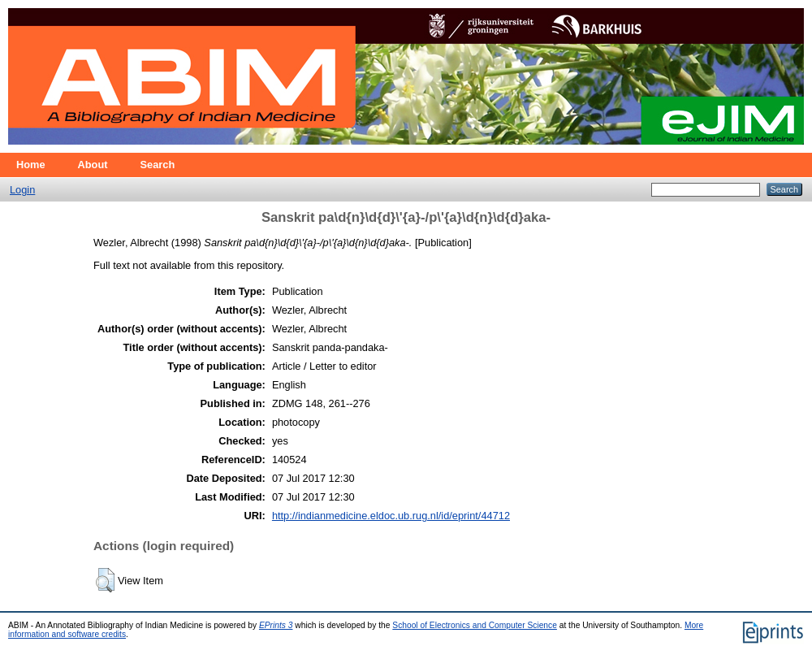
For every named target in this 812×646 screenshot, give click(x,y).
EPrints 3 (276, 625)
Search (158, 165)
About (93, 165)
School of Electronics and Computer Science (475, 625)
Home (31, 165)
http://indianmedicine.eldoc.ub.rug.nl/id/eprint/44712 (391, 516)
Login (22, 190)
